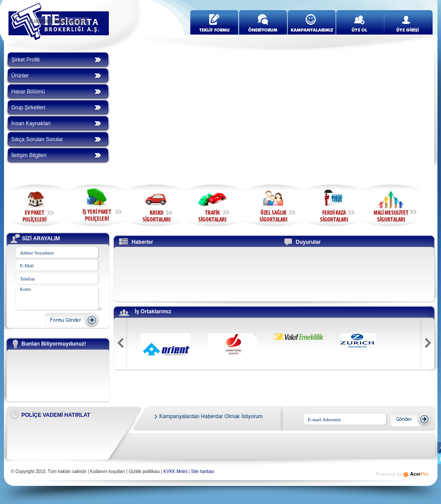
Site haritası (203, 471)
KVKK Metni (176, 471)
